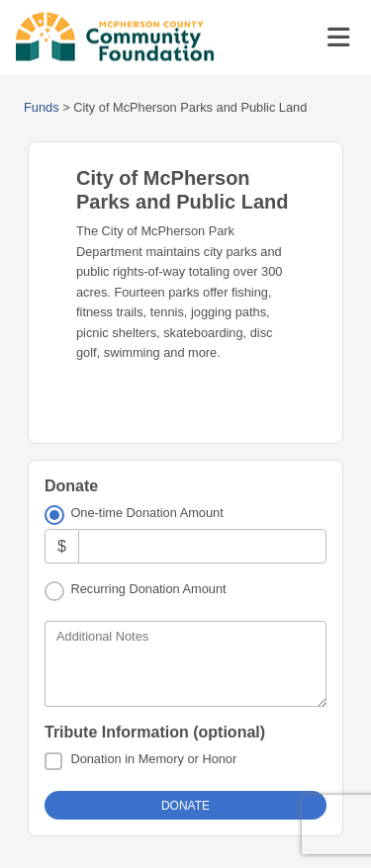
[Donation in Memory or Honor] (53, 761)
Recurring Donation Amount (148, 589)
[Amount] (202, 546)
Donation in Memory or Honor (153, 759)
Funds (42, 107)
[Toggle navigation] (338, 38)
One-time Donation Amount (146, 513)
